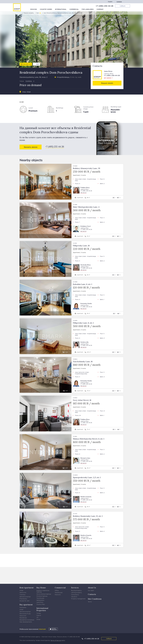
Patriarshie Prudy (25, 614)
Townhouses (40, 598)
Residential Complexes (27, 620)
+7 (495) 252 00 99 (73, 637)
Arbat (29, 92)
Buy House (41, 588)
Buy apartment (26, 605)
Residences (23, 618)
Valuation (74, 597)
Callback (109, 639)
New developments (26, 622)
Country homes (46, 9)
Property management (78, 599)
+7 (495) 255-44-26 (112, 75)
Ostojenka (23, 607)
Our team (91, 590)
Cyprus (39, 615)
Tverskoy (22, 595)
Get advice (108, 78)
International (61, 9)
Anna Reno (108, 71)
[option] (71, 39)
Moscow (34, 9)
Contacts (119, 2)
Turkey (39, 613)
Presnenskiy (23, 599)
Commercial (74, 9)
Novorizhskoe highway (44, 594)
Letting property (76, 593)
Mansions (58, 595)
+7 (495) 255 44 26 (104, 6)
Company (100, 9)
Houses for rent (24, 601)
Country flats (41, 604)
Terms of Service (56, 640)
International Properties (42, 609)
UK (37, 617)
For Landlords (88, 9)
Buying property (76, 590)
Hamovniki (81, 372)
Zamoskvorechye (25, 597)
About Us (92, 588)
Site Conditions (95, 599)
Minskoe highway (42, 596)
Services (75, 588)
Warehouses (59, 593)
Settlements (40, 600)
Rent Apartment (27, 588)
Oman (38, 619)
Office (57, 590)
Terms (90, 602)
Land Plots (40, 602)
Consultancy (75, 595)
